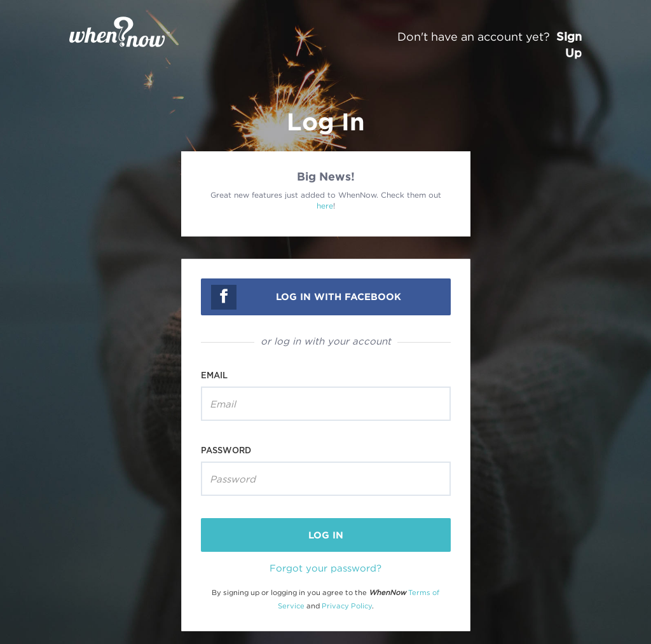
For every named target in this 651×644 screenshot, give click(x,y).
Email (214, 375)
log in (326, 535)
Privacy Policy (347, 606)
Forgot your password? (325, 568)
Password (226, 450)
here (325, 206)
